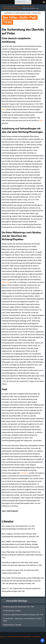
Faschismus (24, 473)
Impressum (3, 637)
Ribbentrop (6, 282)
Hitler (41, 120)
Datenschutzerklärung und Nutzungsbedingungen (19, 637)
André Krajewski (20, 13)
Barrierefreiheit (36, 637)
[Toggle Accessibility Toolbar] (42, 640)
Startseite (6, 7)
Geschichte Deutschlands (17, 7)
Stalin (4, 109)
